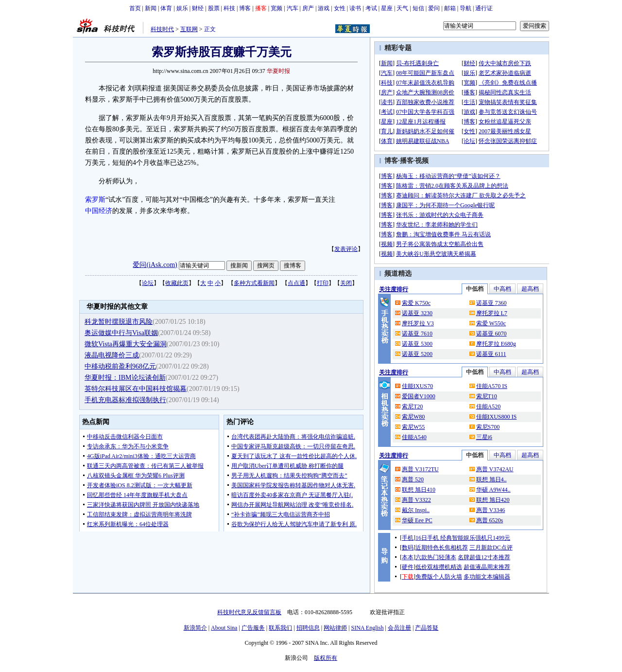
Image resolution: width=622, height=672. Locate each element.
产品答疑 (427, 628)
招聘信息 (308, 628)
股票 (214, 8)
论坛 (148, 283)
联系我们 (280, 628)
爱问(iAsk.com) (155, 265)
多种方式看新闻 (254, 283)
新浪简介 (195, 628)
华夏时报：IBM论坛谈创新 (125, 378)
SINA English (367, 628)
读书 (355, 8)
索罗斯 (95, 200)
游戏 (324, 8)
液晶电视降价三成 (112, 355)
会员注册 (399, 628)
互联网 (189, 29)
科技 (229, 8)
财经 (198, 8)
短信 (418, 8)
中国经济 (99, 211)
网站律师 (335, 628)
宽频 (276, 8)
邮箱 (450, 8)
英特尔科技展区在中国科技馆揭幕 (136, 389)
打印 (323, 283)
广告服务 (253, 628)
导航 (466, 8)
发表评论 (346, 249)
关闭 (346, 283)
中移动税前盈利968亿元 (120, 366)
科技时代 (162, 29)
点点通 (296, 283)
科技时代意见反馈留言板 (249, 612)
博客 (245, 8)
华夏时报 (278, 71)
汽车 (293, 8)
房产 (308, 8)
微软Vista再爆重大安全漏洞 (126, 344)
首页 (135, 8)
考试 (371, 8)
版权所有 (326, 658)
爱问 (434, 8)
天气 (402, 8)
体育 (166, 8)
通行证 (484, 8)
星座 (387, 8)
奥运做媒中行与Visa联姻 (121, 333)
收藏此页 (177, 283)
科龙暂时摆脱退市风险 (119, 322)
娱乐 (182, 8)
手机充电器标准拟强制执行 (125, 400)
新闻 (151, 8)
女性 (340, 8)
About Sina (224, 628)
